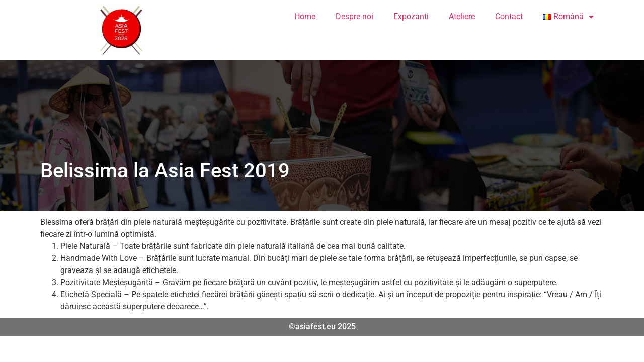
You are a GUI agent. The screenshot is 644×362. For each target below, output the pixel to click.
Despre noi (354, 16)
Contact (509, 16)
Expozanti (411, 16)
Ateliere (462, 16)
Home (305, 16)
